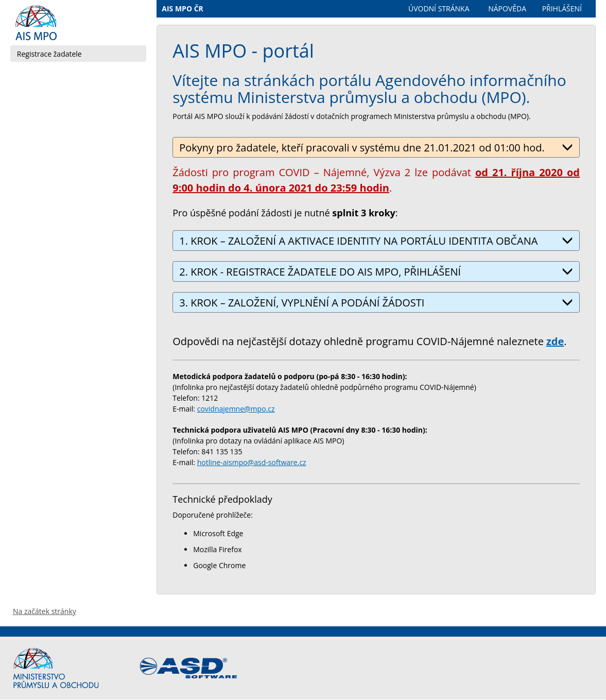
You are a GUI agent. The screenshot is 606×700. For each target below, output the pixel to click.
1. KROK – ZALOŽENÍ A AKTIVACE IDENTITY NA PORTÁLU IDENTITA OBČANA (376, 241)
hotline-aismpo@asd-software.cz (252, 462)
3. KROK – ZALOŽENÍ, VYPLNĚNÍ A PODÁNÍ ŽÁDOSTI (376, 303)
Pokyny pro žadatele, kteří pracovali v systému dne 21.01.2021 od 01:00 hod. (376, 148)
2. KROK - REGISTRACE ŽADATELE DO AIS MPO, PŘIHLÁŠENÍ (376, 272)
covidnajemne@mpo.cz (236, 409)
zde (555, 341)
